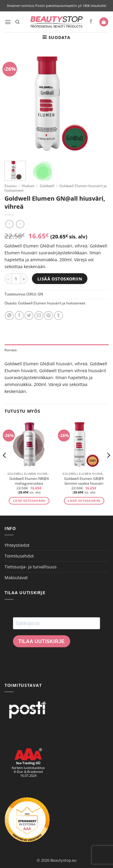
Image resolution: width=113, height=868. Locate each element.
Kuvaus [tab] (11, 350)
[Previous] (5, 467)
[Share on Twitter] (29, 316)
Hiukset (28, 186)
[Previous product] (20, 224)
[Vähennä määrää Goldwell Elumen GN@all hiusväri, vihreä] (8, 279)
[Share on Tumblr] (58, 316)
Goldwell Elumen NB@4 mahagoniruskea (29, 481)
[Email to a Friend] (39, 316)
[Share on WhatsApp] (9, 316)
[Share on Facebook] (19, 316)
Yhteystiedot (17, 545)
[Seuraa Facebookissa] (91, 22)
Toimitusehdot (19, 556)
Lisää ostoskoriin (60, 279)
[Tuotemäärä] (16, 279)
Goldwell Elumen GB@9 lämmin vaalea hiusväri (84, 481)
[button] (8, 22)
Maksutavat (16, 578)
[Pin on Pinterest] (49, 316)
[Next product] (9, 224)
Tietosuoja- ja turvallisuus (31, 567)
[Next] (108, 467)
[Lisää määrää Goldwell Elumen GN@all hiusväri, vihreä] (24, 279)
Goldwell (47, 186)
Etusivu (11, 186)
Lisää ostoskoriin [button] (29, 501)
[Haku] (17, 22)
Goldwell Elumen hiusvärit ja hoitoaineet (52, 303)
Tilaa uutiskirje (42, 641)
